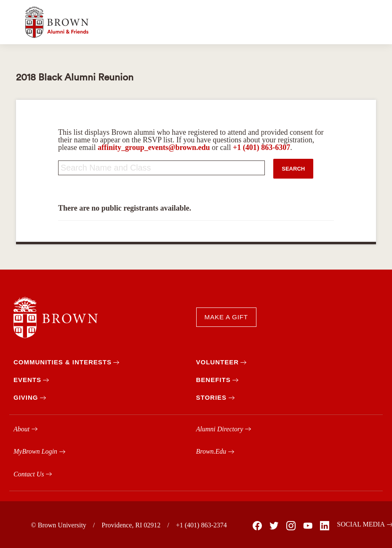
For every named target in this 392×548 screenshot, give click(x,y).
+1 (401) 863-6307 (261, 147)
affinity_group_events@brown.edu (154, 147)
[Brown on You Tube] (307, 526)
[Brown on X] (274, 526)
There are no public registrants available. (125, 208)
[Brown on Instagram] (291, 526)
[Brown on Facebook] (257, 526)
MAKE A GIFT (226, 317)
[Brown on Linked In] (324, 526)
